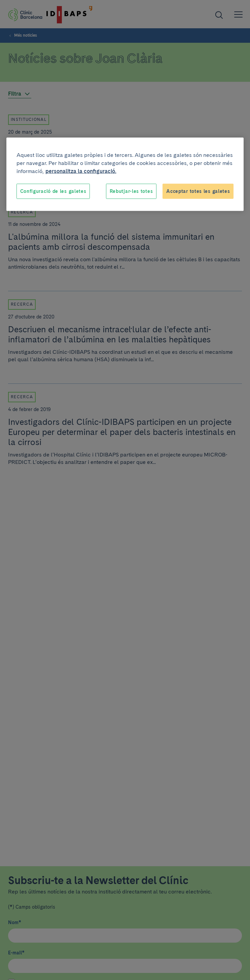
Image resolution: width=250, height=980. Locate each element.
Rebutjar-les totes (131, 191)
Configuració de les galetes (53, 191)
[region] (125, 174)
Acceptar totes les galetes (198, 191)
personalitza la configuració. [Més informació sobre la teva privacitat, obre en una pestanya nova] (81, 171)
